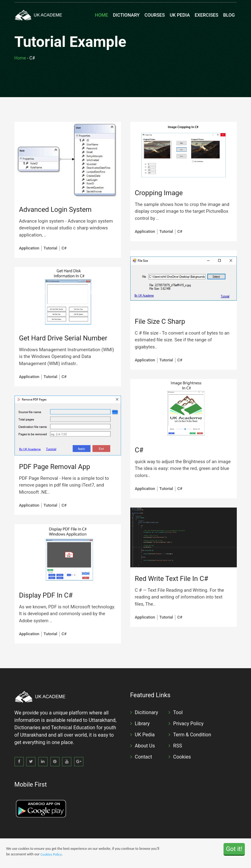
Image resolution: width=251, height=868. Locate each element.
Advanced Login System (55, 210)
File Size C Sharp (160, 321)
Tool (178, 712)
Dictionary (126, 15)
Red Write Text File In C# (172, 579)
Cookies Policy (51, 855)
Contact (144, 757)
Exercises (207, 15)
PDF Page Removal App (55, 467)
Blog (229, 15)
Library (142, 724)
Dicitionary (147, 712)
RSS (178, 746)
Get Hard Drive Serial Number (63, 338)
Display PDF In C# (46, 595)
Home (102, 15)
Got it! (234, 849)
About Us (145, 746)
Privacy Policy (188, 724)
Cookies (182, 757)
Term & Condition (192, 735)
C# (139, 450)
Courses (155, 15)
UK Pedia (180, 15)
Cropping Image (159, 193)
